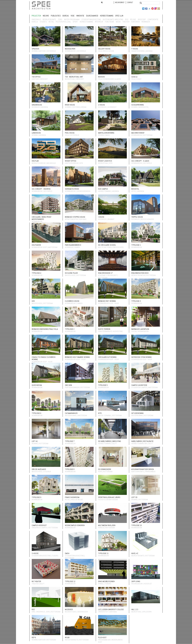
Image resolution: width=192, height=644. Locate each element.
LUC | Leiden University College (111, 609)
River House (70, 105)
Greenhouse (37, 105)
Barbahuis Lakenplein (140, 329)
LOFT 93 (134, 497)
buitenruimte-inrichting (113, 19)
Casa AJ (134, 77)
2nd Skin (68, 385)
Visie (73, 16)
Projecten (36, 16)
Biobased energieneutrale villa (45, 329)
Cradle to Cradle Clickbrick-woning (44, 358)
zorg (60, 19)
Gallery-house (104, 49)
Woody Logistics (105, 161)
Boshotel (135, 189)
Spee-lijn (119, 16)
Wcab (67, 637)
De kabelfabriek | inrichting (110, 441)
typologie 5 (103, 385)
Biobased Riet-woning (107, 301)
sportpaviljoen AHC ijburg (109, 497)
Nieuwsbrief (120, 2)
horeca (35, 22)
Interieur (99, 22)
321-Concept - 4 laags (140, 161)
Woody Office (71, 161)
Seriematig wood (72, 189)
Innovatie (80, 16)
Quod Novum (37, 385)
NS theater (36, 581)
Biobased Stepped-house (75, 217)
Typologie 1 (136, 245)
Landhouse (36, 133)
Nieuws (46, 16)
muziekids (69, 609)
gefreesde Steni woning (141, 357)
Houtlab (35, 161)
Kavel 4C (135, 553)
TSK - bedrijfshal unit (74, 77)
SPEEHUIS (35, 49)
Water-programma (72, 19)
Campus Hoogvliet (39, 525)
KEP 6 (34, 637)
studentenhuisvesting (91, 19)
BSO (127, 19)
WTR (100, 413)
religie (133, 19)
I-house (101, 217)
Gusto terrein (104, 329)
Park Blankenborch (73, 245)
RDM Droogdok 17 (105, 273)
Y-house (135, 49)
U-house (102, 105)
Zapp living (136, 581)
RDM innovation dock (140, 273)
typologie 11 (103, 553)
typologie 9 (36, 497)
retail (51, 22)
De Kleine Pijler (71, 273)
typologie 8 (70, 469)
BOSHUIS (101, 77)
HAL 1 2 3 (135, 609)
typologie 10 (137, 525)
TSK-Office (36, 77)
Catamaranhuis (71, 413)
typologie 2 (70, 329)
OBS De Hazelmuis (39, 469)
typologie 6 (36, 413)
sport (75, 22)
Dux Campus (103, 189)
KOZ (33, 609)
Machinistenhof (138, 133)
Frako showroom (72, 497)
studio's (43, 22)
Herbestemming (107, 16)
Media (118, 22)
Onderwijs (36, 19)
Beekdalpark (70, 49)
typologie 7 (70, 441)
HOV (33, 301)
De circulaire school (107, 245)
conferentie (153, 19)
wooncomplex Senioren (75, 525)
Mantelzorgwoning (106, 133)
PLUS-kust (102, 637)
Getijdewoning (137, 413)
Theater (126, 22)
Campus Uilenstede (139, 385)
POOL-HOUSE (70, 133)
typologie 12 (70, 581)
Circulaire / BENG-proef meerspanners (42, 218)
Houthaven (36, 245)
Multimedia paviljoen (107, 525)
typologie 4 (36, 273)
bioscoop (142, 19)
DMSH (67, 553)
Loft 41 (35, 441)
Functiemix (109, 22)
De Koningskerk (105, 469)
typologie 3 (136, 301)
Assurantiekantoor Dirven (143, 469)
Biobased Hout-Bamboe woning (77, 357)
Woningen (146, 22)
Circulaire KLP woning (107, 357)
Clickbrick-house (72, 301)
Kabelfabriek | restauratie (142, 441)
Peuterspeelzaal (63, 22)
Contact (130, 2)
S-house (35, 553)
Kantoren (135, 22)
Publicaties (56, 16)
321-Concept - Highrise (41, 189)
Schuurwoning (138, 105)
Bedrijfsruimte (49, 19)
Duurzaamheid (92, 16)
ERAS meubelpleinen (106, 581)
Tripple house (137, 217)
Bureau (66, 16)
